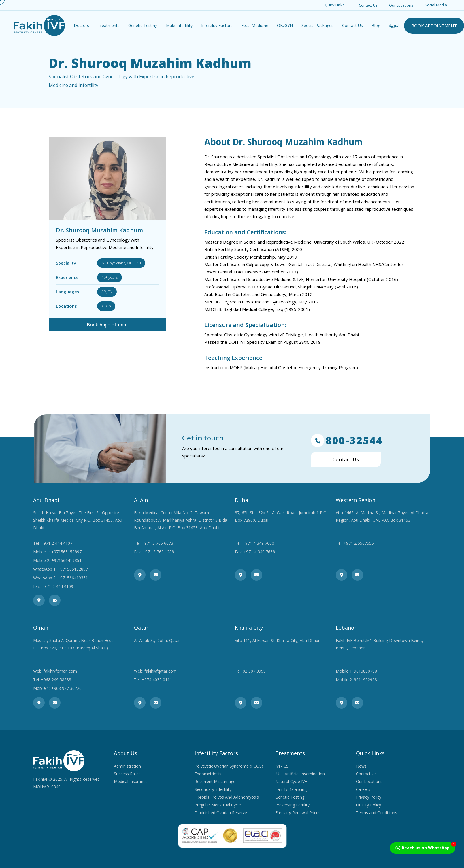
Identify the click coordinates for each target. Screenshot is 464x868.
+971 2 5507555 (359, 543)
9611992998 (365, 680)
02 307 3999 (254, 671)
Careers (363, 789)
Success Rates (127, 774)
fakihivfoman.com (60, 671)
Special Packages (317, 25)
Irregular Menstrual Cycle (218, 805)
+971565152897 (66, 552)
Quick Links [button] (335, 5)
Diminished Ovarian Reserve (221, 813)
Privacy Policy (369, 797)
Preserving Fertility (292, 805)
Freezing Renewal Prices (298, 813)
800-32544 (347, 440)
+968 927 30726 (66, 688)
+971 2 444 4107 (57, 543)
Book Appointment (107, 325)
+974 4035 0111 (157, 680)
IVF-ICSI (282, 766)
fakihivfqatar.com (161, 671)
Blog (376, 25)
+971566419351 (66, 560)
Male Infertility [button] (179, 25)
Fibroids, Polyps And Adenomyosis (227, 797)
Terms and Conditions (377, 813)
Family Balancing (291, 789)
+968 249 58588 (56, 680)
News (361, 766)
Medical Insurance (131, 781)
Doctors (81, 25)
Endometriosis (208, 774)
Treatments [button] (109, 25)
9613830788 (365, 671)
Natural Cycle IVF (291, 781)
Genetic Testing (290, 797)
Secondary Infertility (213, 789)
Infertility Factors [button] (217, 25)
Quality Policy (368, 805)
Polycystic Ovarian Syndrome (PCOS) (229, 766)
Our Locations (401, 5)
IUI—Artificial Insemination (300, 774)
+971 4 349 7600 (258, 543)
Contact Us (368, 5)
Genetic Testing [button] (143, 25)
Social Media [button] (436, 5)
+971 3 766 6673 (158, 543)
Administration (127, 766)
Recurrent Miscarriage (215, 781)
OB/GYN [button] (285, 25)
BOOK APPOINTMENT (434, 26)
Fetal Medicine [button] (255, 25)
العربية (394, 25)
